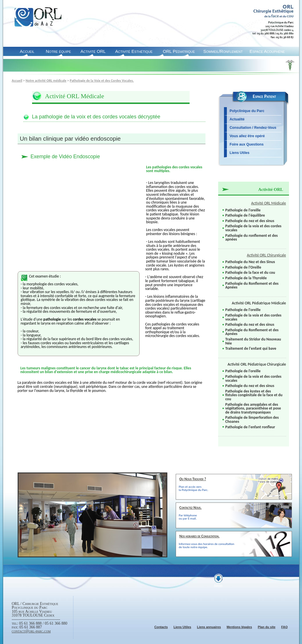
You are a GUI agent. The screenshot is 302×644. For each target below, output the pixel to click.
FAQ (284, 627)
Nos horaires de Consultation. (200, 536)
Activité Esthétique (134, 51)
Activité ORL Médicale (269, 203)
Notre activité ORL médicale (46, 80)
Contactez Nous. (191, 508)
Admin (218, 585)
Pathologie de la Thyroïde (246, 278)
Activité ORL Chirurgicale (266, 255)
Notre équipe (59, 51)
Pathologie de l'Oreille (243, 267)
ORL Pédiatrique (179, 51)
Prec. (139, 561)
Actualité (237, 119)
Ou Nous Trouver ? (193, 479)
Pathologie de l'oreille (243, 210)
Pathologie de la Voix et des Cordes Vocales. (102, 80)
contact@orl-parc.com (31, 631)
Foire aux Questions (247, 144)
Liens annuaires (209, 627)
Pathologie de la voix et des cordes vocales (253, 228)
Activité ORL (93, 51)
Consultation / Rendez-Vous (253, 128)
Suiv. (150, 561)
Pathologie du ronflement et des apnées (252, 238)
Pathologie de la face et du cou (250, 272)
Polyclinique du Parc (247, 111)
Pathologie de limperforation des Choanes (252, 419)
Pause (144, 561)
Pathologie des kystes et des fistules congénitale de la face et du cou (254, 395)
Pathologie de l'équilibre (245, 215)
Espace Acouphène (267, 51)
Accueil (27, 51)
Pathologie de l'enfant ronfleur (250, 427)
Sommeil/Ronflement (223, 51)
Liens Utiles (240, 153)
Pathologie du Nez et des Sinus (250, 262)
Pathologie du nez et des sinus (250, 221)
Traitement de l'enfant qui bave (251, 348)
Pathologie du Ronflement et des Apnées (252, 285)
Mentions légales (239, 627)
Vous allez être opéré (247, 136)
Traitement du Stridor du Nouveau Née (253, 341)
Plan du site (267, 627)
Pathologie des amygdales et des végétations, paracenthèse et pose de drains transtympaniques (253, 408)
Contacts (161, 627)
